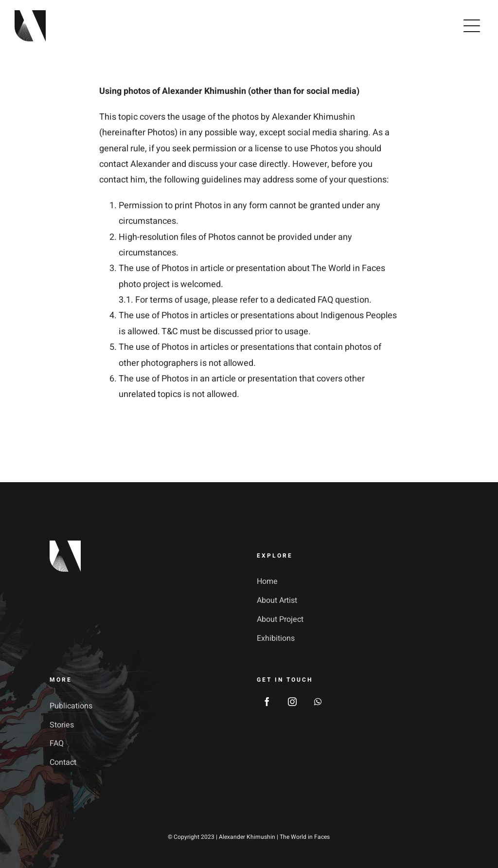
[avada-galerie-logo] (30, 14)
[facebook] (267, 702)
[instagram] (292, 702)
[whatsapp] (318, 702)
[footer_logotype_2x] (65, 545)
